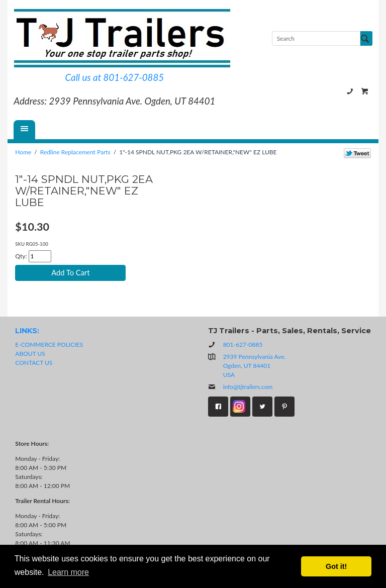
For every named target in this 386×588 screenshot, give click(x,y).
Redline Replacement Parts (75, 152)
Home (23, 152)
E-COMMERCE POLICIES (49, 345)
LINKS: (27, 331)
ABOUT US (30, 354)
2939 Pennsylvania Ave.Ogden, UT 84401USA (255, 366)
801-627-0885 (350, 91)
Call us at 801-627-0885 (115, 77)
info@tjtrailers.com (240, 387)
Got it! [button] (336, 566)
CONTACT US (34, 363)
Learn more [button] (68, 572)
